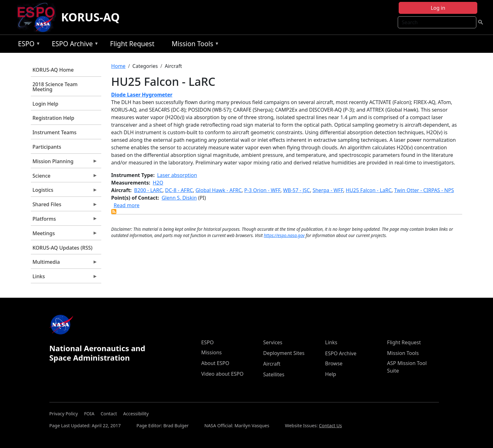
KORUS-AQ (90, 17)
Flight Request (132, 44)
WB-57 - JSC (296, 190)
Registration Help (53, 118)
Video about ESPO (222, 374)
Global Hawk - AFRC (219, 190)
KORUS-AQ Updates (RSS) (62, 248)
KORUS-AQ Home (53, 70)
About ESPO (215, 363)
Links (64, 278)
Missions (211, 352)
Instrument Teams (54, 132)
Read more (127, 205)
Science (64, 177)
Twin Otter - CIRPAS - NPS (424, 190)
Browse (334, 363)
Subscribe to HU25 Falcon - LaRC (114, 212)
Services (273, 342)
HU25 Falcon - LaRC (369, 190)
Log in (438, 8)
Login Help (45, 104)
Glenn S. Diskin (179, 198)
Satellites (274, 374)
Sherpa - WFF (328, 190)
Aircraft (272, 364)
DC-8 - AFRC (179, 190)
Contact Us (330, 426)
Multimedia (64, 263)
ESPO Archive (74, 45)
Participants (47, 147)
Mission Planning (64, 163)
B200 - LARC (148, 190)
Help (331, 374)
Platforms (64, 220)
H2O (158, 183)
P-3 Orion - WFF (262, 190)
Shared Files (64, 206)
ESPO (28, 45)
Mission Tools (194, 45)
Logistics (64, 191)
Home (119, 66)
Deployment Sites (284, 353)
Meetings (64, 235)
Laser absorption (177, 175)
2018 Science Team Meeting (55, 87)
